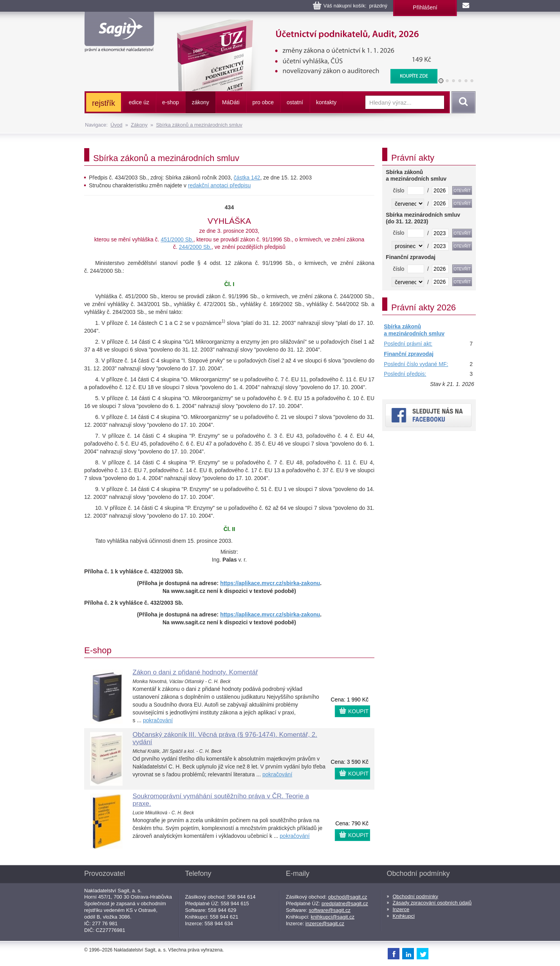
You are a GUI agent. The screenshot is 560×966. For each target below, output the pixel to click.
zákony (201, 102)
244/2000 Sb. (195, 247)
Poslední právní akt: (408, 344)
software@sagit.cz (330, 910)
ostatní (295, 102)
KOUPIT (358, 711)
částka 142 (247, 178)
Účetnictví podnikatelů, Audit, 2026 (302, 24)
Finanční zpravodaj (409, 354)
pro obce (263, 102)
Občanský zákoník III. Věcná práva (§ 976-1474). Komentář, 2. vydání (225, 738)
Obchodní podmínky (415, 896)
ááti (231, 102)
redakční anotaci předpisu (219, 185)
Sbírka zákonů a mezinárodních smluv (199, 125)
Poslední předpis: (405, 374)
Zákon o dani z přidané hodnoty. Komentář (195, 672)
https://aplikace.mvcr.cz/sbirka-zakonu (270, 583)
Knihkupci (404, 916)
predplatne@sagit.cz (345, 903)
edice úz (139, 102)
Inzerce (401, 909)
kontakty (326, 102)
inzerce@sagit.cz (325, 923)
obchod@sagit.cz (348, 897)
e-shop (171, 102)
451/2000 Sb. (177, 239)
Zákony (139, 125)
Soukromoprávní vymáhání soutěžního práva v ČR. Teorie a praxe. (221, 800)
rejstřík (104, 103)
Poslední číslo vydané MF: (416, 364)
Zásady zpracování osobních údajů (432, 903)
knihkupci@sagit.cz (333, 917)
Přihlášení (425, 7)
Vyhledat (462, 102)
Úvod (116, 125)
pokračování (158, 720)
